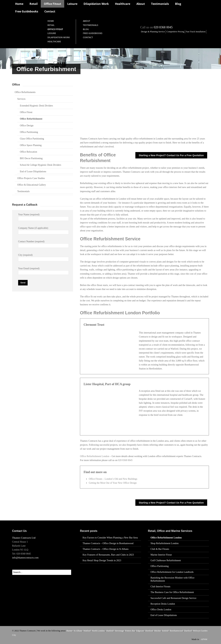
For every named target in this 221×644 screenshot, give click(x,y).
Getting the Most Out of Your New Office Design (113, 483)
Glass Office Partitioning (32, 139)
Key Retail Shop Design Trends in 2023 (102, 560)
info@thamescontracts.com (25, 558)
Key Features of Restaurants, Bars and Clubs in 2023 (108, 555)
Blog (178, 4)
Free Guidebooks (27, 11)
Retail (34, 4)
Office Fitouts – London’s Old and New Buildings (113, 479)
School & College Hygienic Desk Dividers (40, 165)
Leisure (72, 4)
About (141, 4)
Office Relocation (28, 152)
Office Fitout (52, 4)
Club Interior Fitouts (160, 587)
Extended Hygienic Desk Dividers (36, 106)
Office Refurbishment (31, 119)
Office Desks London (161, 610)
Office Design (27, 126)
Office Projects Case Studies (31, 178)
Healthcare (123, 4)
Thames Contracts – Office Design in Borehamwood (108, 543)
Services (21, 99)
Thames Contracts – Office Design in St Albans (105, 549)
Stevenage (119, 631)
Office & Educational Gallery (32, 185)
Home (19, 4)
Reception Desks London (163, 604)
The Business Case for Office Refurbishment (172, 592)
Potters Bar (130, 631)
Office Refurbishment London (95, 456)
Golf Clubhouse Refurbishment (166, 560)
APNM (204, 639)
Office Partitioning (29, 132)
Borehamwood (176, 631)
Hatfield (110, 631)
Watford (87, 631)
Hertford (149, 631)
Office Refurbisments (25, 92)
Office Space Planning (31, 145)
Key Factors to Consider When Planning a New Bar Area (110, 538)
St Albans (78, 631)
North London (99, 631)
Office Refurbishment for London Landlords (172, 572)
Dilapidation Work (96, 4)
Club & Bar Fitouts (160, 549)
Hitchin (158, 631)
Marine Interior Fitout (161, 555)
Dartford (188, 631)
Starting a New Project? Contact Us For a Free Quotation (171, 155)
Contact (50, 11)
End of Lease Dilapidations (33, 171)
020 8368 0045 (163, 27)
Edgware (140, 631)
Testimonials (160, 4)
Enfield (165, 631)
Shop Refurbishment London (165, 543)
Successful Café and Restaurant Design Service (174, 598)
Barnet (69, 631)
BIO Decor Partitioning (31, 158)
